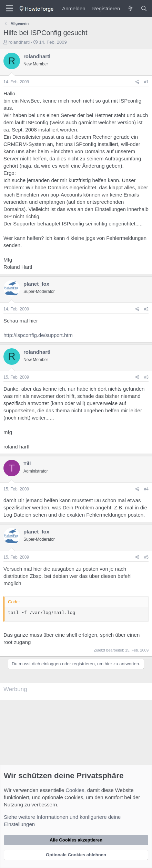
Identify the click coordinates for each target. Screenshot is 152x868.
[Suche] (144, 8)
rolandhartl (19, 42)
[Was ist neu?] (130, 8)
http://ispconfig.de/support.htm (38, 335)
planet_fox (36, 284)
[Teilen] (137, 82)
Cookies (75, 790)
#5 (146, 557)
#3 (146, 377)
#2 (146, 309)
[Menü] (9, 9)
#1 (146, 82)
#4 (146, 489)
